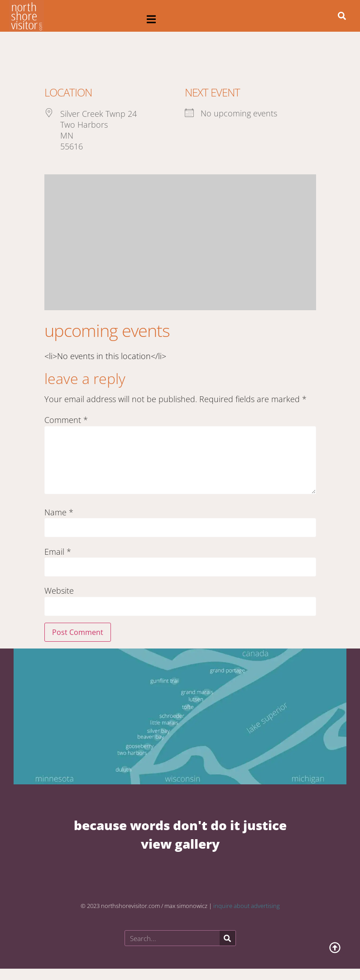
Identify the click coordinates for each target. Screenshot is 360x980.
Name (59, 512)
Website (59, 591)
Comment (66, 420)
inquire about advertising (247, 906)
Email (58, 552)
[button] (151, 19)
